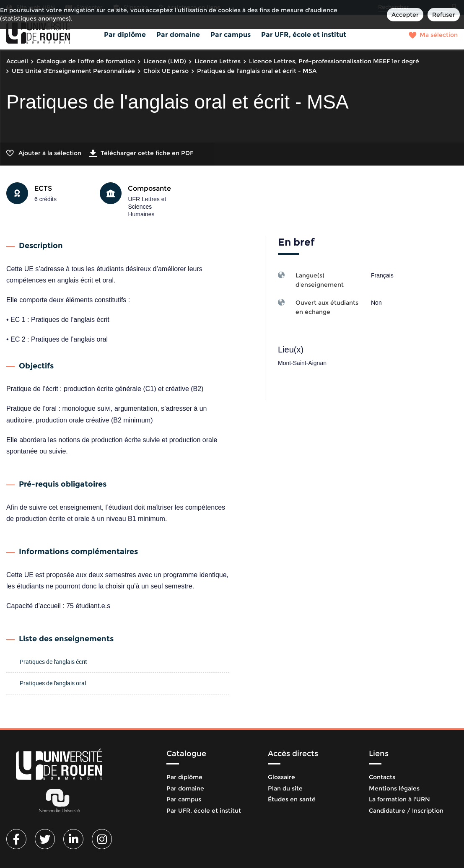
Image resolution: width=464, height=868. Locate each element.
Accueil (17, 61)
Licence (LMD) (165, 61)
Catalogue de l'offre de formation (86, 61)
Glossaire (281, 777)
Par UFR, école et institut (304, 35)
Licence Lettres (218, 61)
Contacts (382, 777)
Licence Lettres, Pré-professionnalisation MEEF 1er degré (334, 61)
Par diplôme (125, 35)
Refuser (444, 15)
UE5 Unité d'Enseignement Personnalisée (73, 71)
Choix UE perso (166, 71)
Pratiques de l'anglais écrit (53, 662)
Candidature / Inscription (406, 811)
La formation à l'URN (399, 799)
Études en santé (292, 799)
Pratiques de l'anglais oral (53, 683)
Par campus (231, 35)
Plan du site (285, 788)
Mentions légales (394, 788)
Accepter (405, 15)
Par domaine (178, 35)
